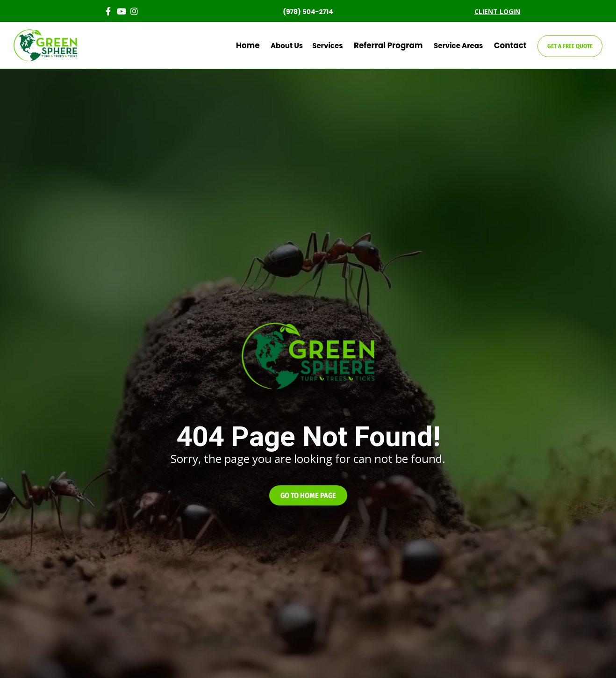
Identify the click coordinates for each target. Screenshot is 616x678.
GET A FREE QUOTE (570, 46)
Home (268, 46)
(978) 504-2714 (308, 12)
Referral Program (400, 46)
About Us (304, 46)
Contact (513, 46)
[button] (308, 495)
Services (344, 46)
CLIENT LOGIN (497, 11)
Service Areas (465, 46)
